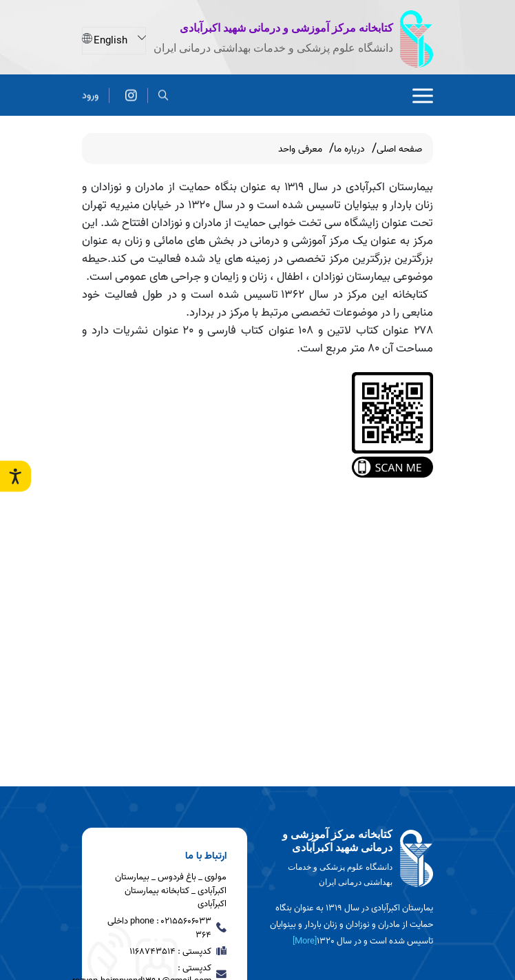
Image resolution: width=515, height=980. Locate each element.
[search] (164, 91)
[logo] (350, 859)
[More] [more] (305, 941)
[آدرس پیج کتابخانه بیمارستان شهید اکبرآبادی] (131, 91)
